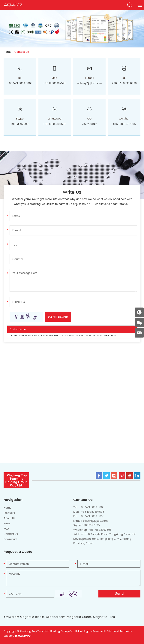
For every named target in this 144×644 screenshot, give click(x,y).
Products (9, 513)
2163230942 (89, 124)
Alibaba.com (56, 617)
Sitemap (112, 631)
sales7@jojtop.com (89, 83)
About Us (9, 518)
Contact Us (22, 52)
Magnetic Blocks (32, 617)
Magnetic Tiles (104, 617)
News (7, 523)
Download (10, 539)
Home (7, 52)
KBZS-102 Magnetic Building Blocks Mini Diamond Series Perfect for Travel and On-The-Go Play (63, 336)
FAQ (6, 529)
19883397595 (20, 124)
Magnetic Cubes (79, 617)
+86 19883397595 (55, 124)
